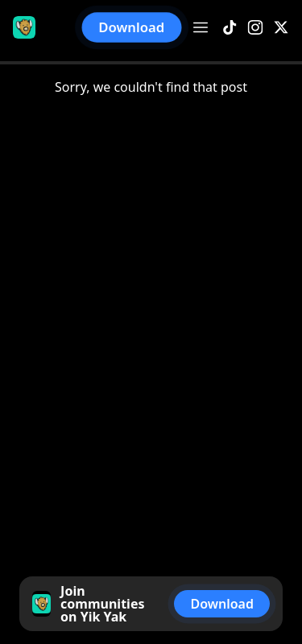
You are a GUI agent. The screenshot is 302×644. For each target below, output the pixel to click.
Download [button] (132, 28)
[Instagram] (255, 28)
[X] (281, 28)
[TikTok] (230, 28)
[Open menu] (201, 27)
